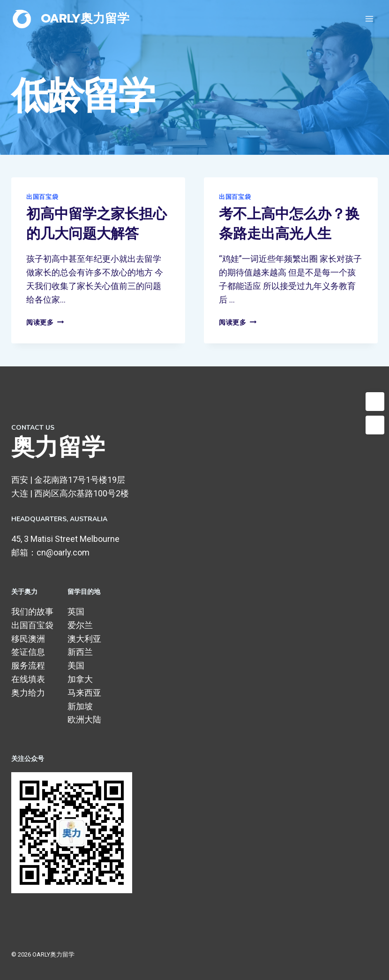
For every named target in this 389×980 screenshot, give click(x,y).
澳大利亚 (84, 639)
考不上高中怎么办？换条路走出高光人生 (289, 224)
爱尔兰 (80, 625)
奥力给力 (28, 693)
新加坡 (80, 706)
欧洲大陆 (84, 719)
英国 (76, 612)
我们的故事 (32, 612)
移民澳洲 (28, 639)
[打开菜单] (369, 19)
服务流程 (28, 665)
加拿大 (80, 679)
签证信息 (28, 652)
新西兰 (80, 652)
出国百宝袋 (42, 197)
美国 (76, 665)
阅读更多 (45, 323)
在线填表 (28, 679)
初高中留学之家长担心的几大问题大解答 (97, 224)
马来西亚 (84, 693)
